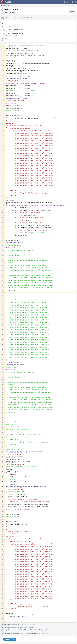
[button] (75, 2)
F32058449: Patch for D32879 (14, 34)
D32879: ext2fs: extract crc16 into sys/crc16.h (35, 630)
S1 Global (30, 627)
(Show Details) (34, 633)
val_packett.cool (16, 18)
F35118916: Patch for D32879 (14, 29)
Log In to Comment (10, 639)
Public (13, 13)
